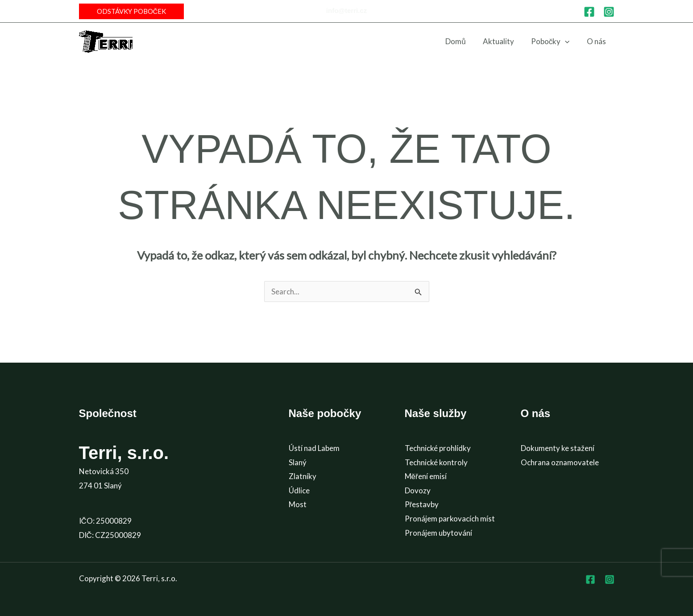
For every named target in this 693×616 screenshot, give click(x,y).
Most (298, 504)
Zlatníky (303, 476)
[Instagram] (609, 12)
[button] (132, 11)
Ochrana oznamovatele (560, 462)
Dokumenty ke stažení (558, 448)
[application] (568, 41)
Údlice (299, 490)
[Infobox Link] (346, 11)
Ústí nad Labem (314, 448)
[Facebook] (589, 12)
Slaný (298, 462)
